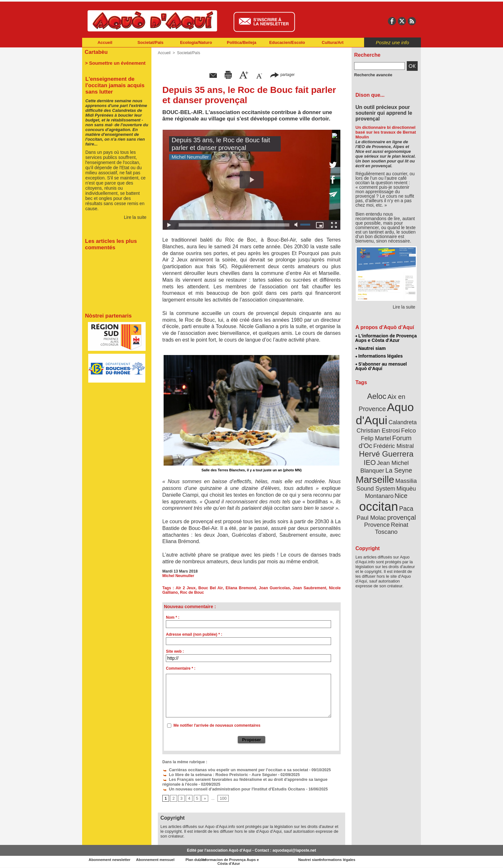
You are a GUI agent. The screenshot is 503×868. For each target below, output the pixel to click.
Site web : (175, 651)
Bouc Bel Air (211, 588)
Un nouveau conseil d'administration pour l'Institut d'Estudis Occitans (230, 788)
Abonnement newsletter (111, 858)
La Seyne (398, 465)
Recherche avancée (372, 75)
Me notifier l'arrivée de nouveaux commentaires (217, 725)
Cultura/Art (333, 42)
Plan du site (223, 858)
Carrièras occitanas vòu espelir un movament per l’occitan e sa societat (231, 770)
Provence (377, 517)
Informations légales (379, 356)
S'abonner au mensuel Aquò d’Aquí (381, 366)
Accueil (105, 42)
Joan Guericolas (275, 588)
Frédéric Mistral (393, 442)
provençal (401, 510)
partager (282, 74)
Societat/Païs (151, 42)
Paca (405, 502)
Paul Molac (372, 511)
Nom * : (173, 617)
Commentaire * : (181, 668)
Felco (407, 427)
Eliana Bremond (241, 588)
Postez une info (392, 42)
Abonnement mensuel (167, 858)
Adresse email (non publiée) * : (194, 634)
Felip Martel (377, 435)
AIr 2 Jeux (186, 588)
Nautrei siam (371, 348)
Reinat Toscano (391, 521)
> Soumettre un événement (114, 63)
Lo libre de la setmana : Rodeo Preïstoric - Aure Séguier (217, 774)
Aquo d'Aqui (385, 412)
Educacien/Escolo (287, 42)
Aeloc (377, 395)
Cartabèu (96, 52)
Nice (400, 490)
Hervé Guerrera (386, 450)
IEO (371, 458)
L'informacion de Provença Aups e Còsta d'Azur (386, 338)
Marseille (375, 474)
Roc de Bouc (191, 592)
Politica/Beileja (242, 42)
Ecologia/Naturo (196, 42)
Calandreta (402, 420)
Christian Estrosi (379, 427)
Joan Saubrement (310, 588)
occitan (379, 500)
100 (222, 797)
